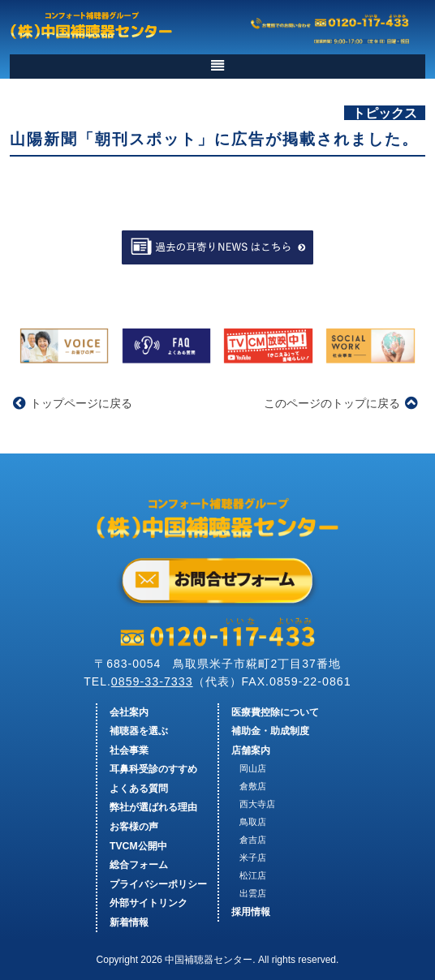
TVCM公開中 (138, 846)
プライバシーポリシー (158, 884)
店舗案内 (251, 750)
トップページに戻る (73, 403)
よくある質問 (139, 789)
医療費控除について (275, 712)
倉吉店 (253, 840)
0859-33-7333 (152, 681)
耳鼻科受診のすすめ (153, 769)
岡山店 (253, 768)
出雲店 (253, 893)
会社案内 (129, 712)
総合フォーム (139, 865)
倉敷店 (253, 786)
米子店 (253, 857)
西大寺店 (257, 804)
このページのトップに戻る (340, 403)
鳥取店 (253, 822)
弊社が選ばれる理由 (153, 807)
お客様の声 (134, 827)
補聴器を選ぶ (139, 731)
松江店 (253, 875)
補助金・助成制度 (270, 731)
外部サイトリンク (149, 903)
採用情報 (251, 912)
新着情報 (129, 922)
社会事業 (129, 750)
